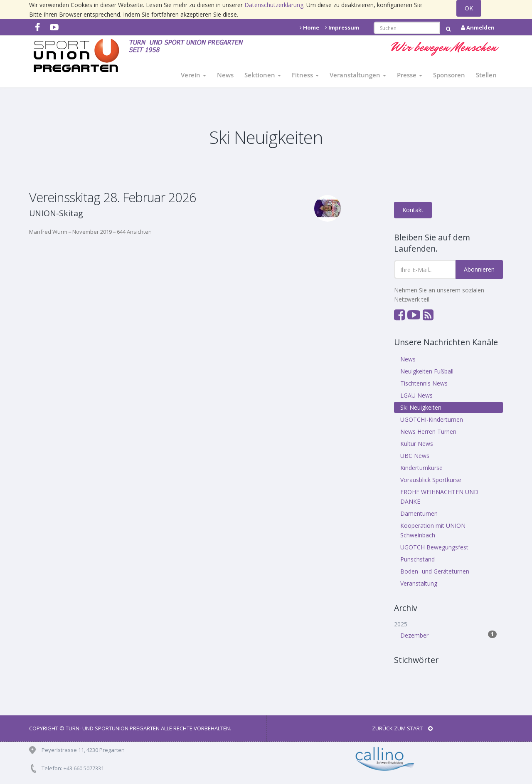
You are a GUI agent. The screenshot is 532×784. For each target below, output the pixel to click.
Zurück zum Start (402, 728)
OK (469, 8)
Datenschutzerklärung (274, 5)
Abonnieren (479, 269)
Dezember (449, 635)
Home (309, 27)
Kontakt (413, 210)
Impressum (342, 27)
